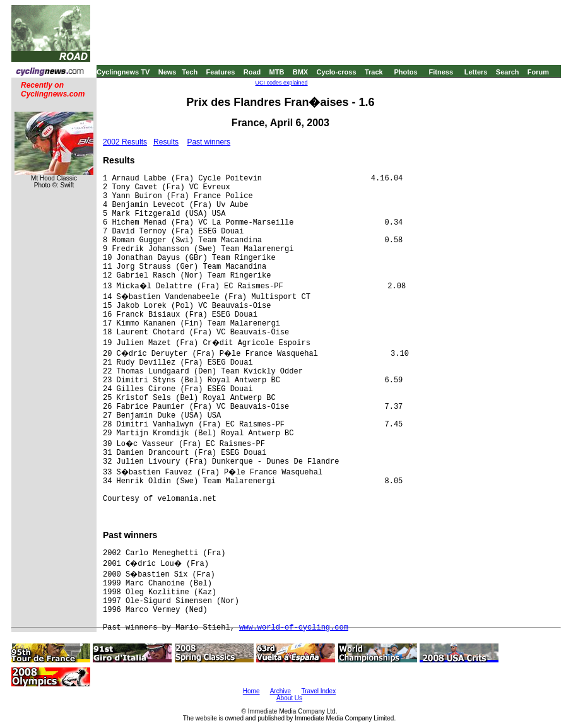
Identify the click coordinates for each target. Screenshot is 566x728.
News (168, 72)
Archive (280, 691)
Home (251, 691)
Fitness (441, 72)
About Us (289, 698)
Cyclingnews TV (123, 72)
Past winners (209, 142)
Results (166, 142)
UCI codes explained (282, 83)
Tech (190, 72)
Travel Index (319, 691)
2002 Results (125, 142)
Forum (538, 72)
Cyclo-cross (337, 72)
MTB (277, 72)
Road (252, 72)
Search (508, 72)
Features (221, 72)
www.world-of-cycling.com (294, 628)
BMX (300, 72)
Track (374, 72)
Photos (405, 72)
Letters (476, 72)
